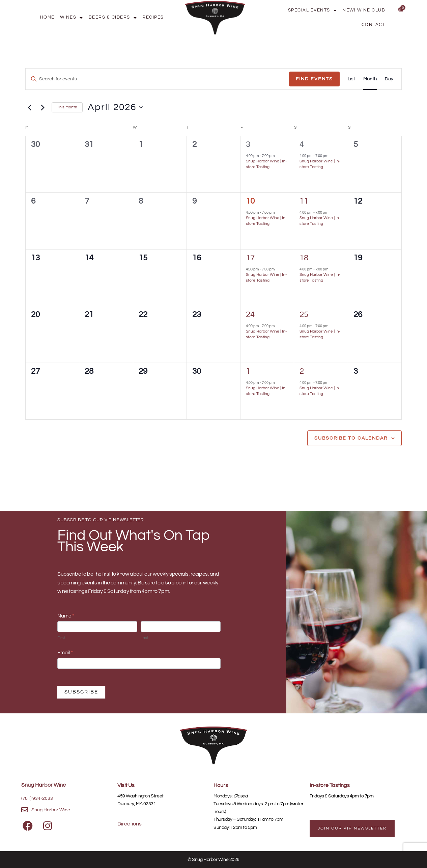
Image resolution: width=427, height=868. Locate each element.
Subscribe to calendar (351, 438)
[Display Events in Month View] (370, 79)
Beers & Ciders (113, 18)
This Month (67, 107)
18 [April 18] (304, 258)
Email (65, 653)
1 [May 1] (248, 371)
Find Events (314, 79)
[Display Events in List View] (351, 79)
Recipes (153, 17)
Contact (374, 25)
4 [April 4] (302, 144)
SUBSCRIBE (81, 692)
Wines (72, 18)
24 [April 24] (250, 314)
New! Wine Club (364, 10)
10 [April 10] (250, 201)
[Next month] (42, 107)
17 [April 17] (250, 258)
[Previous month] (29, 107)
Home (47, 17)
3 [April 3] (248, 144)
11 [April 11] (304, 201)
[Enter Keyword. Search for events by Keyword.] (157, 79)
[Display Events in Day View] (389, 79)
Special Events (313, 10)
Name (66, 616)
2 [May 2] (302, 371)
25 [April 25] (304, 314)
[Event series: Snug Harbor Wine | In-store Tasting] (278, 156)
